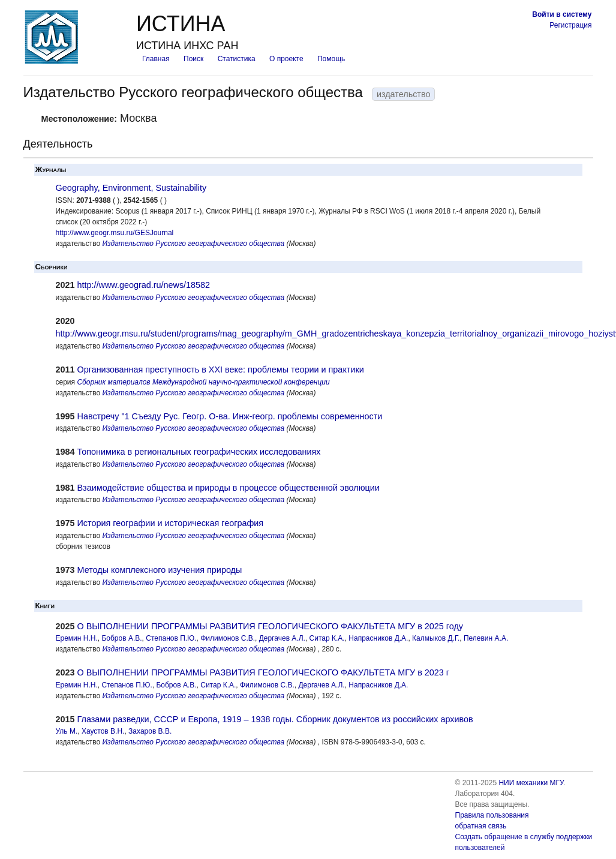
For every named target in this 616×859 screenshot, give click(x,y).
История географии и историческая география (171, 523)
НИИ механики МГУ (531, 783)
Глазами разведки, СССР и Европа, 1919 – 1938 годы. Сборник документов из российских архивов (275, 719)
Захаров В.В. (150, 731)
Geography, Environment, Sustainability (131, 188)
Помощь (331, 59)
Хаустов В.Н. (103, 731)
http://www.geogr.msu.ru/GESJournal (115, 233)
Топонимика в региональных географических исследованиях (199, 452)
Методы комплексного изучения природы (160, 570)
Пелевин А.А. (486, 638)
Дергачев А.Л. (282, 638)
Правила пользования (492, 815)
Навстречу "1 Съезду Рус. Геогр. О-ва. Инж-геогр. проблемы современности (230, 416)
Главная (156, 59)
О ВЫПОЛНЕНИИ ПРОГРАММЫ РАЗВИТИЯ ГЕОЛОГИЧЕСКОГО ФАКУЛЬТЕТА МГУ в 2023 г (264, 672)
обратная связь (481, 826)
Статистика (237, 59)
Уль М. (67, 731)
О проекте (286, 59)
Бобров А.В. (121, 638)
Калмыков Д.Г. (436, 638)
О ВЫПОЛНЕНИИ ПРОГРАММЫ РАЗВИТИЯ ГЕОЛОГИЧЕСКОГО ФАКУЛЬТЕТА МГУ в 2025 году (271, 626)
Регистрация (570, 25)
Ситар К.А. (327, 638)
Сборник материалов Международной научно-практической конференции (203, 382)
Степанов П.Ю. (171, 638)
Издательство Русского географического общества (194, 244)
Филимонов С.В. (228, 638)
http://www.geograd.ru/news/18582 (144, 285)
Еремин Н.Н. (77, 638)
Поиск (193, 59)
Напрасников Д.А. (378, 638)
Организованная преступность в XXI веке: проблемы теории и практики (221, 370)
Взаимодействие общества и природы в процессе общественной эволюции (229, 488)
